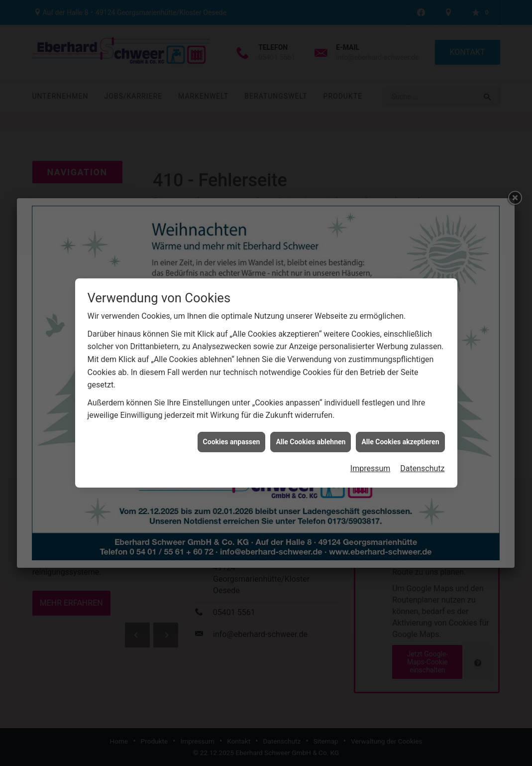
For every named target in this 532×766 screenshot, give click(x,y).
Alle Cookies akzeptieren (400, 436)
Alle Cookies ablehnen (311, 436)
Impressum (371, 463)
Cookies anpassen (232, 436)
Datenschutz (422, 463)
